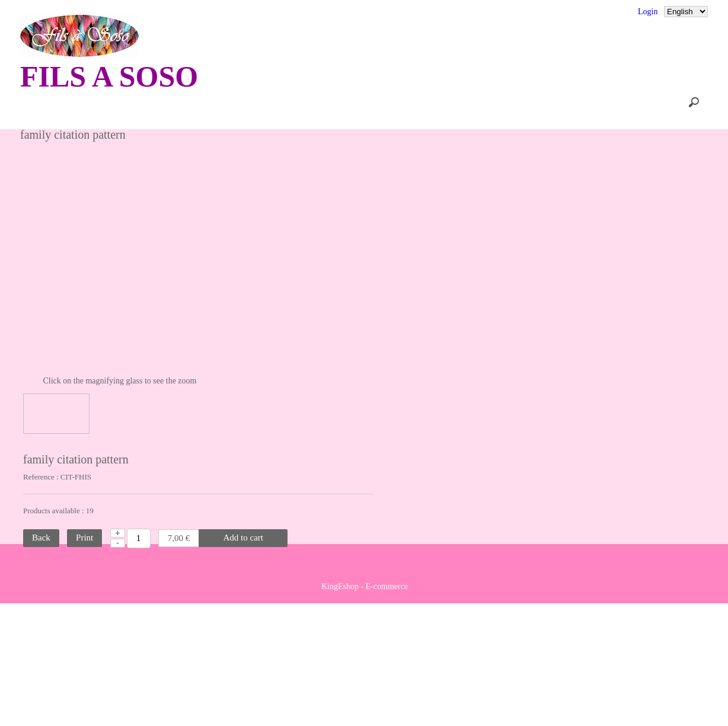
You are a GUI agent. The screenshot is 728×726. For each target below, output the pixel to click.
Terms (303, 12)
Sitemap (256, 12)
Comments (151, 12)
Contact (206, 12)
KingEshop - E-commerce (365, 709)
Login (648, 12)
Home (143, 102)
